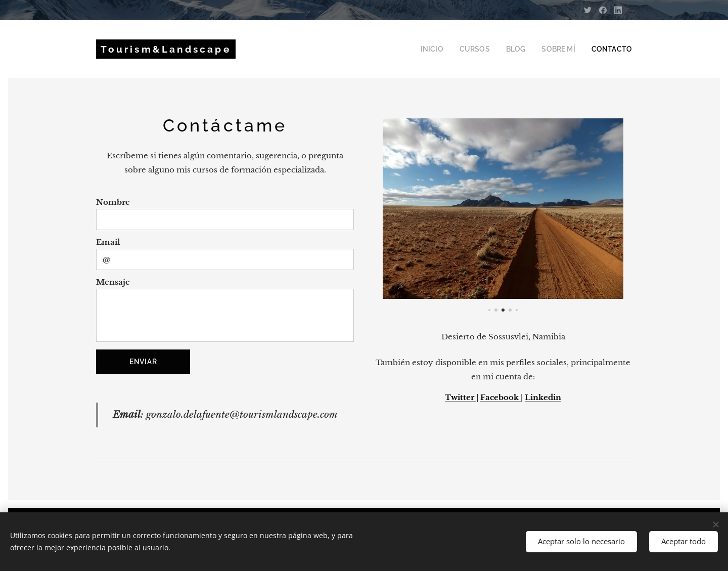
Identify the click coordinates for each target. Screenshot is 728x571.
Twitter (461, 397)
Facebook (500, 397)
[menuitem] (449, 49)
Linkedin (543, 397)
